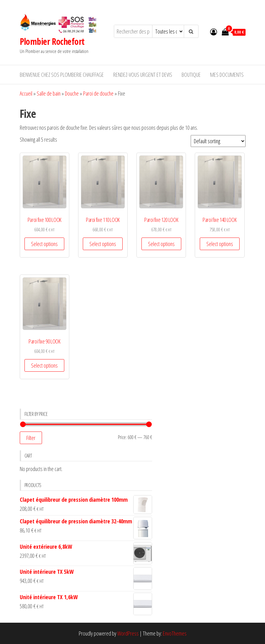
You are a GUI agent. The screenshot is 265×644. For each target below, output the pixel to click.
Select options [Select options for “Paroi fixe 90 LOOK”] (44, 365)
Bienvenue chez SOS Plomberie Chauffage (62, 75)
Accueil (26, 93)
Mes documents (227, 75)
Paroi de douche (98, 93)
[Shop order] (218, 141)
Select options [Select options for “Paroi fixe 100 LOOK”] (44, 244)
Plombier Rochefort (52, 41)
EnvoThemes (175, 633)
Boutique (191, 75)
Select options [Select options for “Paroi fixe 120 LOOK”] (161, 244)
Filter (31, 438)
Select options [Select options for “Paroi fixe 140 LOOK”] (220, 244)
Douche (72, 93)
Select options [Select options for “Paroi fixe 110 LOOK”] (103, 244)
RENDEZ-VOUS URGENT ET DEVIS (143, 75)
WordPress (128, 633)
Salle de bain (49, 93)
